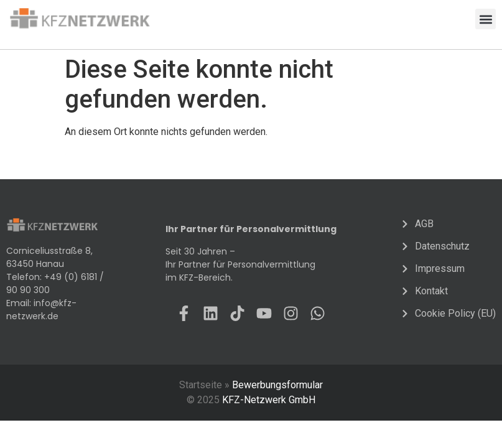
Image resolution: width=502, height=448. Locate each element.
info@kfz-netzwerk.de (41, 310)
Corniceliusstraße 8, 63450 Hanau (49, 257)
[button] (486, 19)
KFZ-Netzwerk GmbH (269, 400)
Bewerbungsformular (277, 385)
